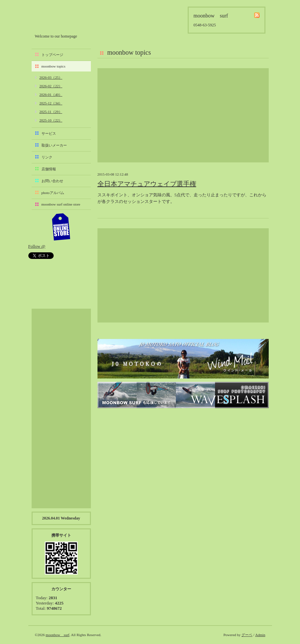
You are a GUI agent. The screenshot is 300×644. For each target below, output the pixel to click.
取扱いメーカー (54, 145)
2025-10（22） (51, 120)
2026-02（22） (51, 86)
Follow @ (37, 246)
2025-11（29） (51, 112)
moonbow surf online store (61, 204)
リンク (47, 157)
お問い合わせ (52, 181)
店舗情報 (49, 169)
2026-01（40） (51, 95)
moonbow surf (70, 19)
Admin (260, 635)
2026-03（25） (51, 77)
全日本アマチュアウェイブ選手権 (147, 184)
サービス (49, 133)
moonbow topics (54, 66)
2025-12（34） (51, 103)
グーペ (247, 635)
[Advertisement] (183, 115)
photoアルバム (53, 193)
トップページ (52, 55)
